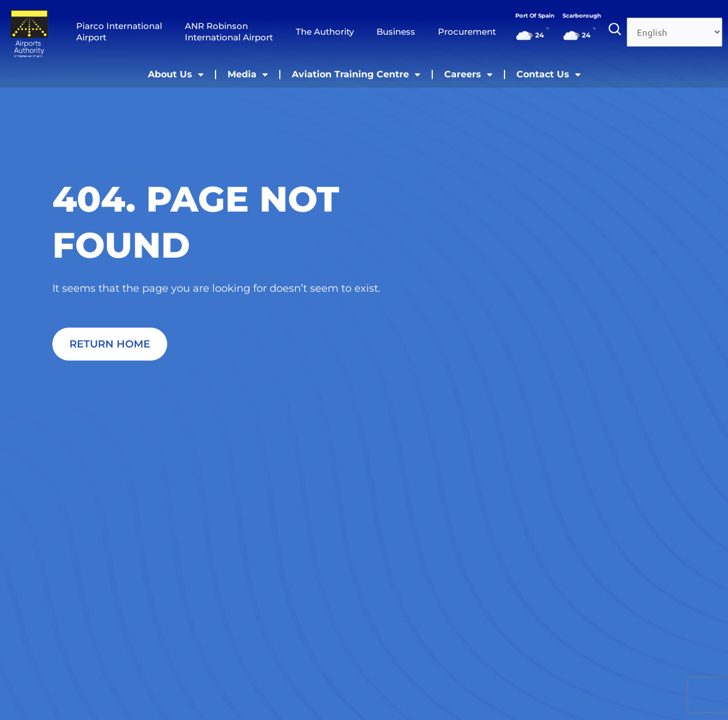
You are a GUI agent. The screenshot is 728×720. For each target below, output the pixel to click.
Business (396, 32)
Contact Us (549, 75)
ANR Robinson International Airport (229, 32)
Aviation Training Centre (356, 75)
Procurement (467, 32)
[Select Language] (675, 32)
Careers (468, 75)
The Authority (325, 32)
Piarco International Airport (119, 32)
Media (248, 75)
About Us (176, 75)
